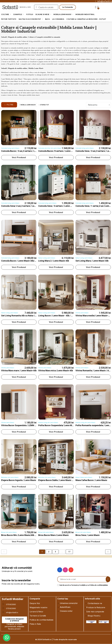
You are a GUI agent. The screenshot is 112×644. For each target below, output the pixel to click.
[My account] (96, 7)
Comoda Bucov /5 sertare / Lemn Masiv (58, 151)
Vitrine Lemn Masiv (82, 313)
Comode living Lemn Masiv (10, 148)
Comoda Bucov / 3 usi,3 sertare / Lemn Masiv (23, 151)
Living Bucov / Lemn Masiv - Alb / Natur (57, 316)
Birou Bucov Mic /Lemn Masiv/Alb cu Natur (22, 535)
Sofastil (10, 7)
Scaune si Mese (43, 14)
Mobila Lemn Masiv (63, 14)
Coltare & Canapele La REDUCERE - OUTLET (86, 19)
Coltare (6, 14)
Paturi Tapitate (9, 19)
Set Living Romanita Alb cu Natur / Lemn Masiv (24, 316)
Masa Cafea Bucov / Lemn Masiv (91, 480)
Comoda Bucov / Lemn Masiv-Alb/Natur (21, 261)
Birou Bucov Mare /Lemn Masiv (53, 535)
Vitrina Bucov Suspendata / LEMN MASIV (21, 425)
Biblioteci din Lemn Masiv (10, 477)
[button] (67, 7)
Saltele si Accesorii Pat (31, 19)
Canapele (18, 14)
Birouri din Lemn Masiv (9, 532)
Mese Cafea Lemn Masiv (84, 477)
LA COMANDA (58, 19)
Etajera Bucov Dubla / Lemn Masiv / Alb (57, 480)
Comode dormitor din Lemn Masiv (50, 148)
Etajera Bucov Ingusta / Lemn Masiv (19, 480)
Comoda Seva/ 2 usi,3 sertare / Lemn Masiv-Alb (24, 206)
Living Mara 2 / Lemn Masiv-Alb (54, 261)
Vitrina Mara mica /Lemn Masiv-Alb (56, 371)
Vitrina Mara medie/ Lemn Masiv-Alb (93, 316)
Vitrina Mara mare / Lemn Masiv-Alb (19, 371)
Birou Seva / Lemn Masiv (88, 535)
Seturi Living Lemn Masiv (47, 258)
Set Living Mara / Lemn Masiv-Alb (92, 261)
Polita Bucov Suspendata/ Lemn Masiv (57, 425)
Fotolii (30, 14)
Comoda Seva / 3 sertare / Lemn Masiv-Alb (59, 206)
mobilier (26, 7)
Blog (48, 19)
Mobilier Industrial (85, 14)
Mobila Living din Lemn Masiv (48, 423)
